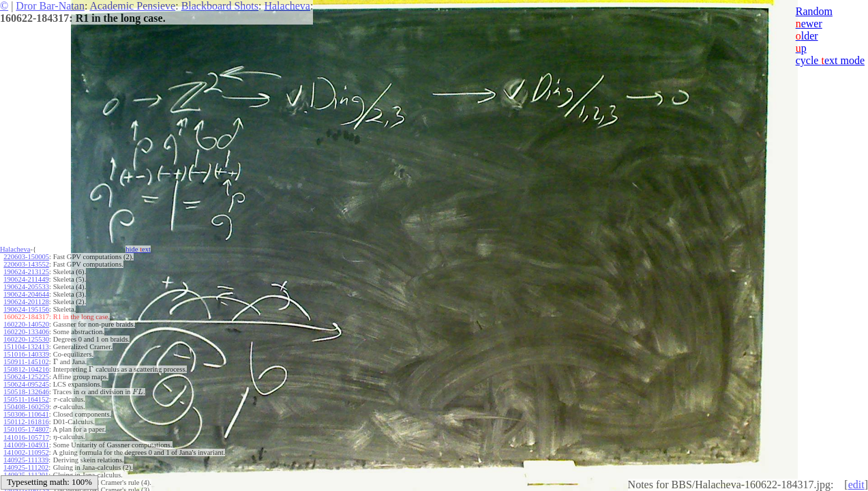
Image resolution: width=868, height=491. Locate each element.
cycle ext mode (830, 60)
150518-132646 (26, 392)
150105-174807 (26, 429)
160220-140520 (26, 324)
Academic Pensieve (132, 6)
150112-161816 (26, 422)
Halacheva (287, 6)
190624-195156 (26, 309)
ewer (809, 24)
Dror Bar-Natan (50, 6)
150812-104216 (26, 369)
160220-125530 (26, 339)
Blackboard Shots (220, 6)
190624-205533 (26, 287)
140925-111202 (26, 467)
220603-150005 (26, 257)
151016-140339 (26, 354)
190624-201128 (26, 302)
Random (814, 11)
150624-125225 (26, 377)
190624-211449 (26, 279)
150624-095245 (26, 384)
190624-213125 (26, 272)
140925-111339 (26, 460)
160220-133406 (26, 332)
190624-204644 (26, 294)
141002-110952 (26, 452)
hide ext (138, 249)
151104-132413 (26, 347)
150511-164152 (26, 399)
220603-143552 (26, 264)
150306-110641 (26, 414)
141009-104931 (26, 445)
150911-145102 (26, 362)
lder (807, 36)
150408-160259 (26, 407)
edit (856, 485)
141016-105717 (26, 437)
